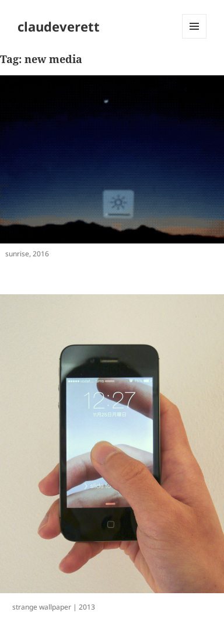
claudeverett (59, 26)
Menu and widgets (195, 38)
